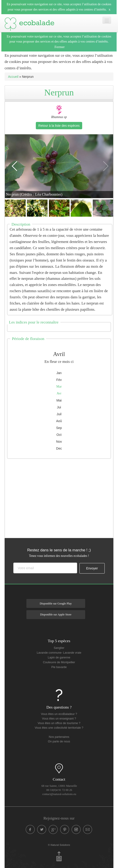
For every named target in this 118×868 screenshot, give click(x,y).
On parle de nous (59, 741)
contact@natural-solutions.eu (59, 794)
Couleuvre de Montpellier (59, 662)
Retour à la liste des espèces (59, 126)
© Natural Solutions (59, 845)
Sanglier (59, 648)
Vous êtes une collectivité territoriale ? (59, 728)
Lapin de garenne (59, 658)
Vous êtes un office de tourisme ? (59, 723)
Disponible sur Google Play (56, 604)
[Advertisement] (61, 497)
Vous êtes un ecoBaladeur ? (59, 714)
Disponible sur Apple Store (56, 615)
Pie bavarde (59, 667)
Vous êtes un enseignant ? (59, 719)
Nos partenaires (59, 737)
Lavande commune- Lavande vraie (59, 653)
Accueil (13, 77)
